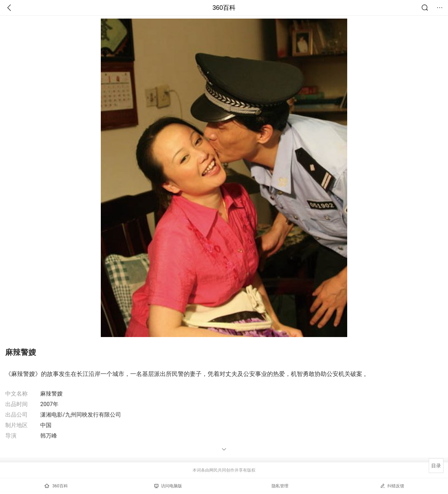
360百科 (224, 8)
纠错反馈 (392, 486)
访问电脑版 (168, 486)
